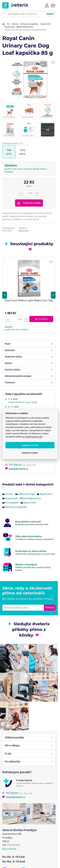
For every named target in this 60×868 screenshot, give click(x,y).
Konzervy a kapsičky (29, 24)
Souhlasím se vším (30, 445)
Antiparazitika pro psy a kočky (23, 397)
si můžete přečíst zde (33, 437)
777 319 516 (13, 830)
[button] (5, 289)
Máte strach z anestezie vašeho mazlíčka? (28, 404)
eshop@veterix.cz (17, 463)
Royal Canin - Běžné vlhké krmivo (19, 27)
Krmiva (15, 24)
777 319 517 (14, 459)
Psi (8, 24)
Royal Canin (46, 24)
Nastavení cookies (30, 453)
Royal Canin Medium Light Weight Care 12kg (29, 295)
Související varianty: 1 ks (13, 143)
